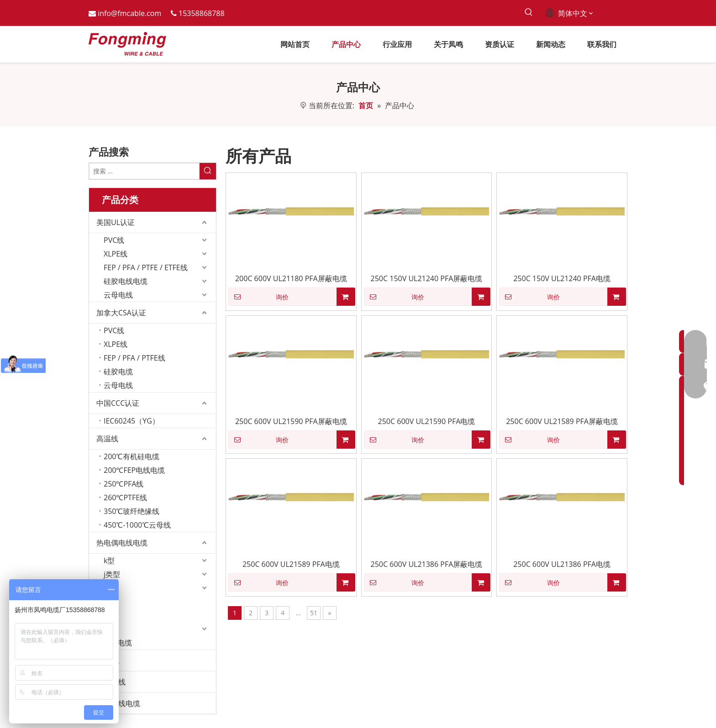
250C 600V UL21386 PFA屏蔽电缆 (427, 564)
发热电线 (111, 682)
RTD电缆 (118, 643)
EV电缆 (108, 660)
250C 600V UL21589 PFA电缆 (291, 564)
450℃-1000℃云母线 (137, 525)
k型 (109, 560)
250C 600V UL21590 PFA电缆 (427, 421)
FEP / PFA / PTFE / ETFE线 (146, 267)
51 (314, 613)
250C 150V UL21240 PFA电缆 (562, 278)
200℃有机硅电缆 (132, 456)
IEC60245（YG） (132, 421)
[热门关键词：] (529, 13)
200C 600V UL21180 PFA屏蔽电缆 (291, 278)
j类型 (112, 574)
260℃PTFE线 (125, 498)
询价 (258, 297)
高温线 (107, 439)
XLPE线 (116, 254)
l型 (108, 629)
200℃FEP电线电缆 (134, 470)
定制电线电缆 (118, 703)
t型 (109, 588)
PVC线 (114, 240)
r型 (109, 602)
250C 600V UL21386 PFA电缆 (562, 564)
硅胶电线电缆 (126, 281)
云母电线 (118, 295)
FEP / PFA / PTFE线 (134, 358)
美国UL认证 (116, 222)
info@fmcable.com (129, 13)
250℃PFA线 (124, 484)
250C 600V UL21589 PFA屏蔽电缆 (562, 421)
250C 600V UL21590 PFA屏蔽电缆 (291, 421)
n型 (110, 615)
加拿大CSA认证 (121, 313)
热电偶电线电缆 (122, 543)
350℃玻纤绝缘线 (132, 511)
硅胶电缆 (118, 372)
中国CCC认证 (118, 403)
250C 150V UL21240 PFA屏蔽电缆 (427, 278)
